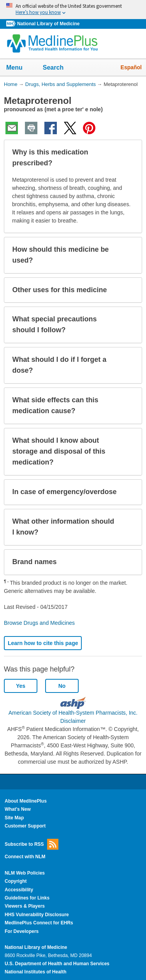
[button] (130, 158)
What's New (18, 809)
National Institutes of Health (35, 972)
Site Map (14, 818)
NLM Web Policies (25, 873)
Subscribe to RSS (32, 844)
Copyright (16, 881)
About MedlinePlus (26, 801)
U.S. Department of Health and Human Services (57, 964)
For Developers (22, 931)
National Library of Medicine (48, 24)
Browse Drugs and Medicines (39, 623)
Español (131, 67)
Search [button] (58, 68)
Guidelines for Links (27, 898)
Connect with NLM (25, 857)
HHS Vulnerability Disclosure (37, 915)
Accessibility (19, 890)
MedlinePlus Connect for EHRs (39, 923)
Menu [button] (19, 68)
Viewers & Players (25, 906)
